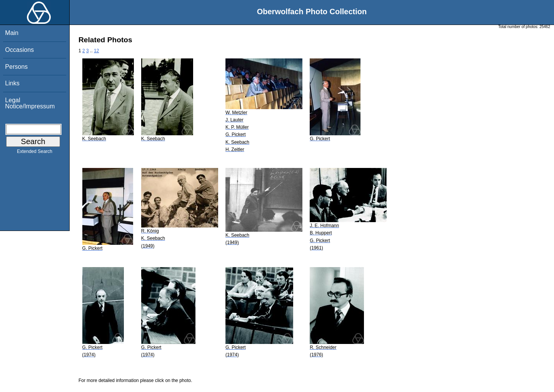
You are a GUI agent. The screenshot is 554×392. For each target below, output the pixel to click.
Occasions (19, 50)
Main (12, 33)
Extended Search (35, 153)
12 (96, 51)
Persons (16, 67)
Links (12, 83)
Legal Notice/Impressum (30, 103)
